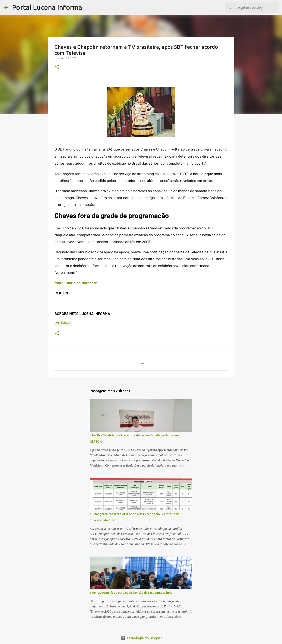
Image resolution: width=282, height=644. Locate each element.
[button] (57, 67)
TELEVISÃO (63, 323)
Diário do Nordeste (81, 283)
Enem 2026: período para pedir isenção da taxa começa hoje (131, 593)
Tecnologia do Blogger (141, 638)
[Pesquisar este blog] (256, 7)
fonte (59, 283)
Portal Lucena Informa (47, 7)
